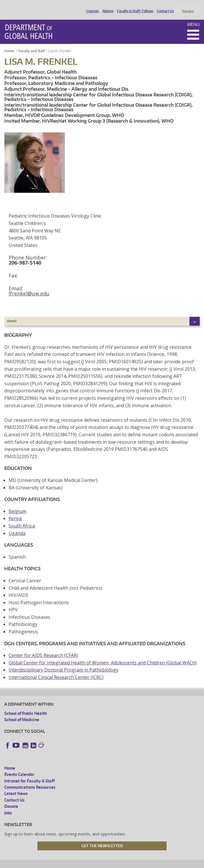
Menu (193, 17)
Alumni (106, 7)
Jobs (8, 805)
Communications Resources (30, 779)
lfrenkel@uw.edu (29, 286)
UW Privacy (80, 863)
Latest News (16, 786)
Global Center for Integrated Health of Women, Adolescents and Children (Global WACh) (103, 655)
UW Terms (103, 863)
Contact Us (164, 7)
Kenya (15, 511)
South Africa (22, 518)
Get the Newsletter (102, 838)
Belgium (17, 504)
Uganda (17, 526)
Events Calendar (19, 767)
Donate (188, 7)
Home (9, 43)
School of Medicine (22, 712)
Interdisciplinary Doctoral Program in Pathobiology (63, 662)
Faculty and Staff (32, 43)
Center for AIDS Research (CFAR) (43, 648)
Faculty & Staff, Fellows (134, 7)
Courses (91, 7)
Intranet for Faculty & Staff (29, 773)
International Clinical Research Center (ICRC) (56, 670)
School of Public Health (26, 706)
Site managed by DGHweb (137, 863)
